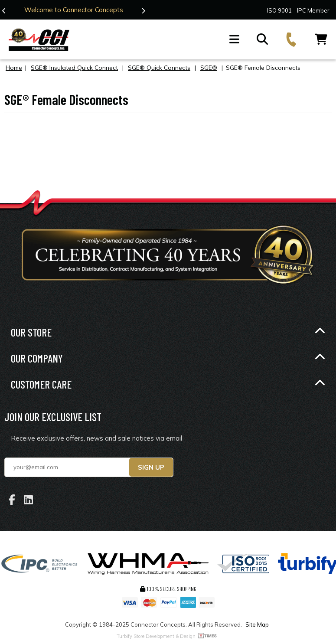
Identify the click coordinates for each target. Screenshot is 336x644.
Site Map (257, 624)
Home (14, 68)
